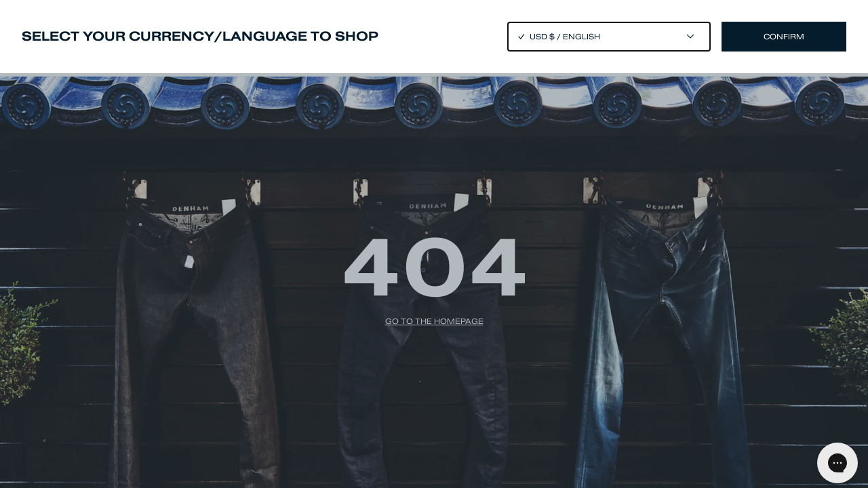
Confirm (784, 37)
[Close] (434, 244)
